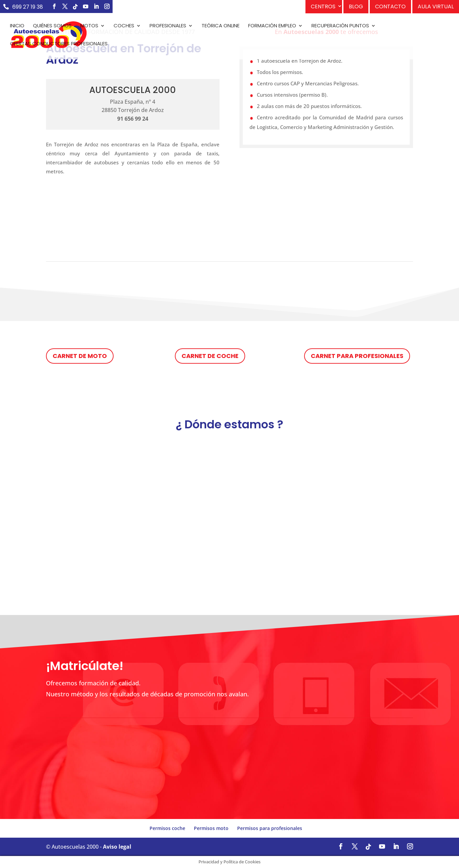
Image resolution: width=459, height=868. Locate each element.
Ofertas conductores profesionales (59, 44)
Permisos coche (167, 828)
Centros (323, 6)
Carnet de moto (80, 356)
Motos (89, 26)
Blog (356, 6)
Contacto (390, 6)
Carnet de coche (210, 356)
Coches (124, 26)
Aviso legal (117, 847)
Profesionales (168, 26)
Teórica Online (221, 26)
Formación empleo (272, 26)
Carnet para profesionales (357, 356)
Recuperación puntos (340, 26)
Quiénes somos (52, 26)
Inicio (17, 26)
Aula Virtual (436, 6)
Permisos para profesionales (270, 828)
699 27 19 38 (28, 7)
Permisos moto (211, 828)
